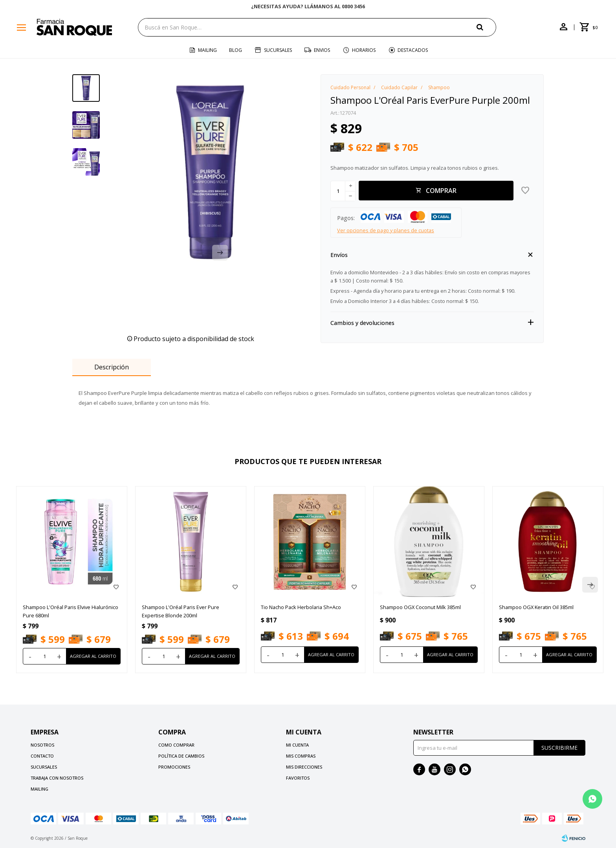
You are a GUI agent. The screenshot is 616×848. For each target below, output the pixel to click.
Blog (236, 50)
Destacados (413, 50)
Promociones (174, 767)
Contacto (42, 756)
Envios (322, 50)
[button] (486, 27)
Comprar (441, 191)
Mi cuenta (297, 745)
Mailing (207, 50)
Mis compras (301, 756)
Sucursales (278, 50)
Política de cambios (181, 756)
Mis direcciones (304, 767)
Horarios (364, 50)
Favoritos (298, 778)
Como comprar (176, 745)
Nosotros (42, 745)
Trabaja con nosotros (57, 778)
